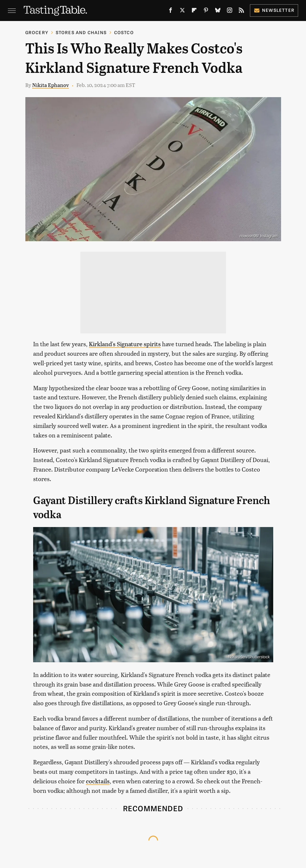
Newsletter (274, 10)
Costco (124, 32)
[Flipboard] (194, 11)
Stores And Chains (81, 32)
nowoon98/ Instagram (259, 236)
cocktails (98, 781)
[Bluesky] (218, 11)
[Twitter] (182, 11)
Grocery (37, 32)
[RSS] (241, 11)
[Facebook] (171, 11)
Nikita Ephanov (51, 85)
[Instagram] (230, 11)
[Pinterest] (206, 11)
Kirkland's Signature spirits (125, 344)
